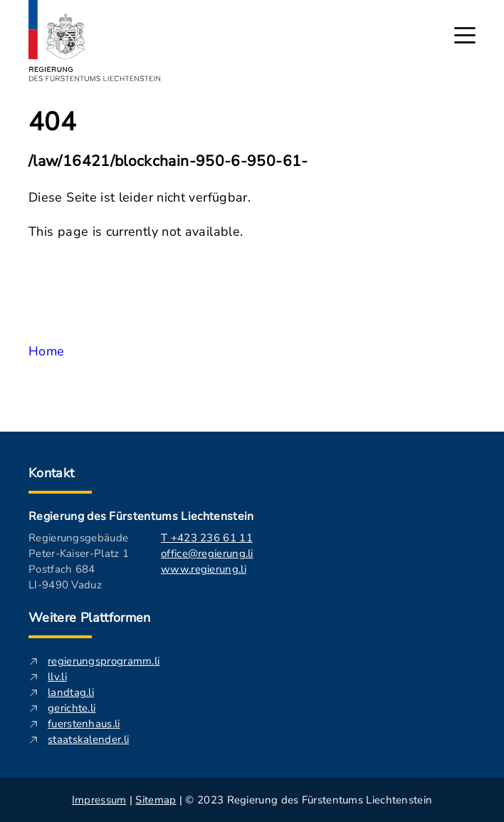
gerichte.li (72, 708)
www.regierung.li (204, 569)
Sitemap (156, 800)
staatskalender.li (88, 739)
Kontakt (52, 473)
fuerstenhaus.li (84, 724)
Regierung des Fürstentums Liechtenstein (141, 516)
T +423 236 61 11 (207, 538)
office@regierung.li (207, 553)
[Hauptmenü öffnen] (465, 35)
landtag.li (71, 692)
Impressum (99, 800)
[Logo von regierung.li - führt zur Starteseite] (95, 41)
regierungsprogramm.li (104, 661)
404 (52, 123)
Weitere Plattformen (90, 618)
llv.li (57, 677)
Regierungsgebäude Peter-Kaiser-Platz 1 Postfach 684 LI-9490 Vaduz (79, 561)
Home (46, 351)
